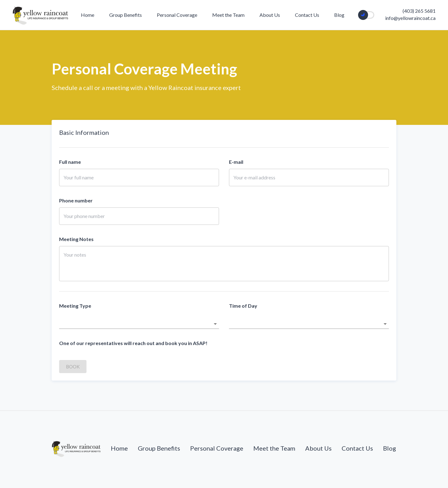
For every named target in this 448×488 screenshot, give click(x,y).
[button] (139, 324)
